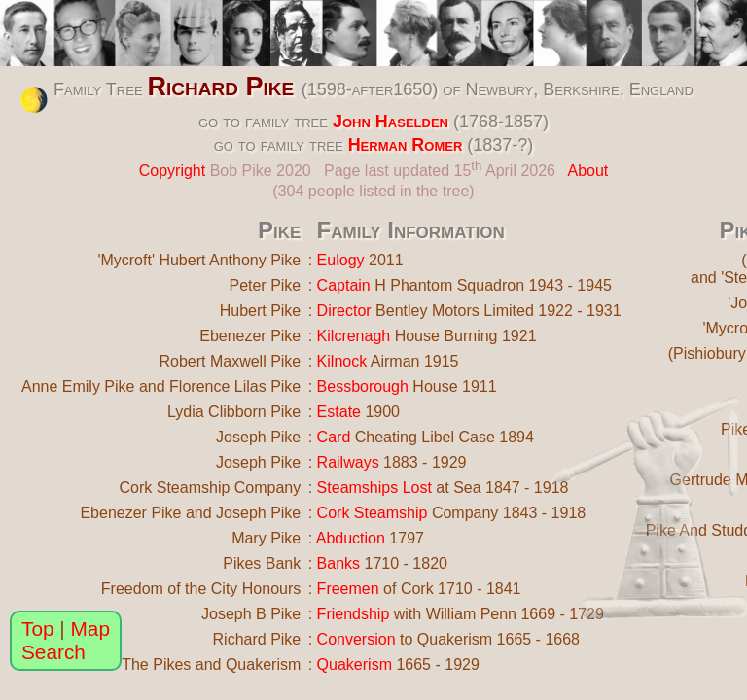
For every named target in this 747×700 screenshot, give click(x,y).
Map (90, 629)
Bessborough (363, 386)
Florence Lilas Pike (235, 386)
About (587, 171)
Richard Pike (221, 87)
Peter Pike (265, 285)
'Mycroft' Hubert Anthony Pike (199, 260)
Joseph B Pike (251, 614)
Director (344, 311)
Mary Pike (266, 538)
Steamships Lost (374, 488)
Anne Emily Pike (78, 386)
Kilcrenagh (354, 336)
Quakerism (355, 665)
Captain (344, 285)
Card (334, 437)
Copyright (172, 171)
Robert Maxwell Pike (230, 361)
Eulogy (341, 260)
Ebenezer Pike (250, 336)
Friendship (354, 614)
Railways (348, 462)
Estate (339, 412)
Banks (338, 563)
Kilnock (342, 361)
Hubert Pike (261, 311)
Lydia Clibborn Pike (234, 412)
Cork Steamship (373, 513)
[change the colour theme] (34, 100)
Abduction (351, 538)
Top (38, 629)
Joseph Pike (258, 437)
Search (53, 652)
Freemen (348, 589)
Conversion (356, 639)
